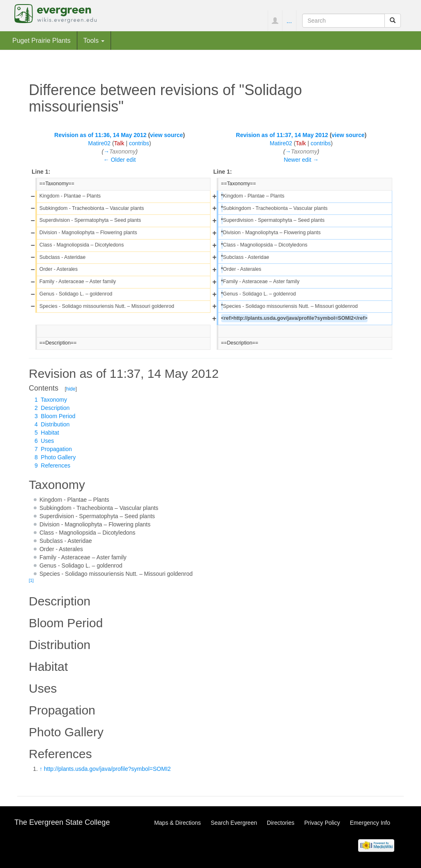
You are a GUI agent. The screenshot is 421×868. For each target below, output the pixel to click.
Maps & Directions (178, 823)
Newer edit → (301, 160)
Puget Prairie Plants (42, 40)
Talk (119, 143)
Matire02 (99, 143)
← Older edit (120, 160)
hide (71, 389)
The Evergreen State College (62, 822)
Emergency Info (370, 823)
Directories (281, 823)
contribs (139, 143)
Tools (94, 40)
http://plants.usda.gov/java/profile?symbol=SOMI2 (108, 769)
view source (167, 135)
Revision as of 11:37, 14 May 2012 (282, 135)
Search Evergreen (234, 823)
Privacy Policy (322, 823)
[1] (31, 580)
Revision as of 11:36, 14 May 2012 (100, 135)
